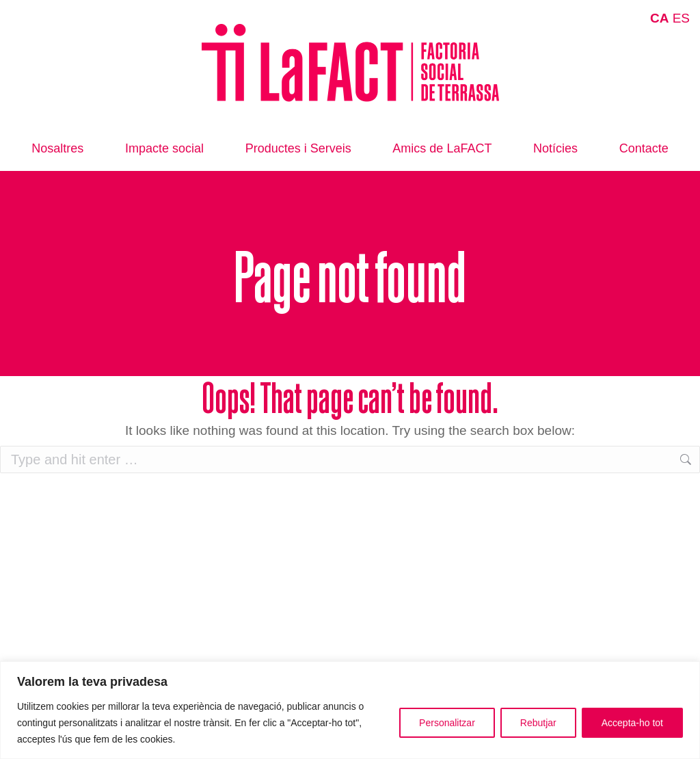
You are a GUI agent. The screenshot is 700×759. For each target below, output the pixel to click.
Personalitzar (447, 723)
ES (681, 18)
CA (659, 18)
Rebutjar (538, 723)
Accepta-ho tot (632, 723)
